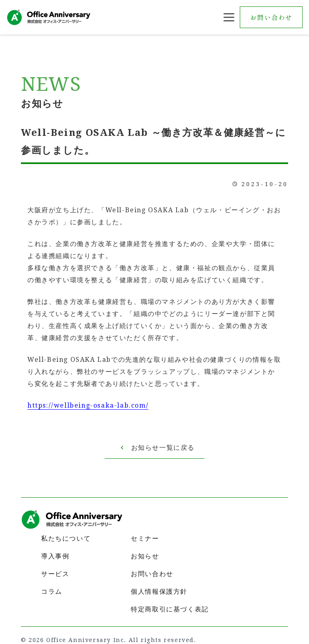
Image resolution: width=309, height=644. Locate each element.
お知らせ (145, 556)
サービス (55, 574)
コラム (52, 592)
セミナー (145, 538)
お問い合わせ (271, 17)
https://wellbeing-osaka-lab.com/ (88, 405)
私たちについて (66, 538)
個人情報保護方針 (159, 592)
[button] (229, 17)
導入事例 (55, 556)
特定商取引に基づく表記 (170, 609)
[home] (49, 17)
